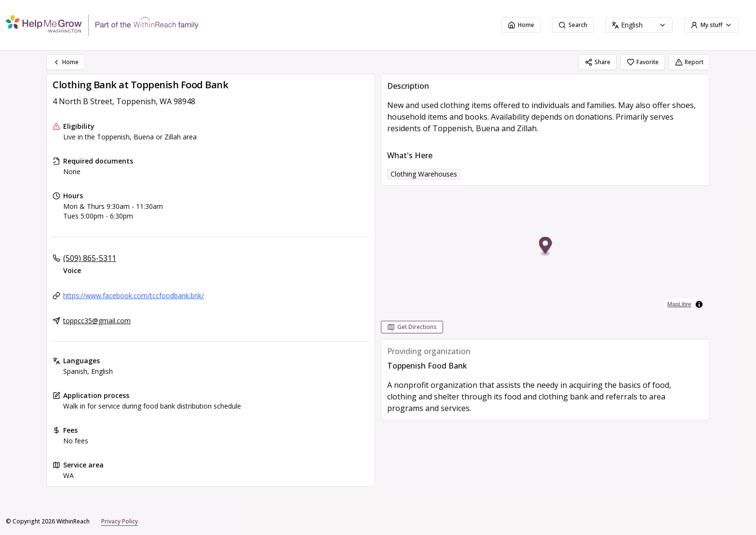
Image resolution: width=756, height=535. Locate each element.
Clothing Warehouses (424, 174)
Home (521, 25)
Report (689, 62)
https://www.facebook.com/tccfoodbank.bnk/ (134, 295)
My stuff (711, 25)
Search (573, 25)
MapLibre (679, 304)
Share (598, 62)
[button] (546, 247)
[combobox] (639, 25)
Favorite (643, 62)
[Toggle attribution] (699, 304)
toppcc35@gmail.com (97, 321)
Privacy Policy (120, 521)
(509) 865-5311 (90, 258)
